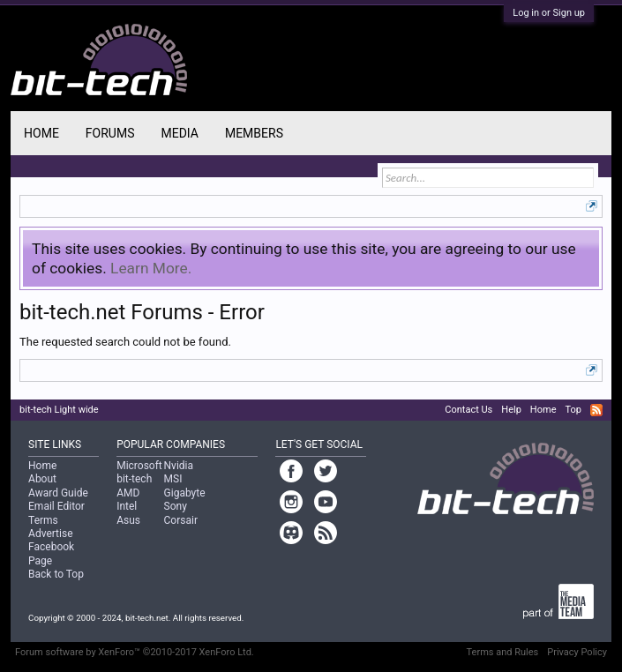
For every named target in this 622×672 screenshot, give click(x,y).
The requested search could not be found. (125, 342)
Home (41, 133)
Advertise (50, 534)
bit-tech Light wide (59, 410)
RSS (596, 410)
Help (511, 410)
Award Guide (58, 493)
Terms (43, 520)
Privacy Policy (577, 652)
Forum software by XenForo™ (135, 652)
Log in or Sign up (549, 13)
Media (179, 133)
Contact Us (468, 410)
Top (573, 410)
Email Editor (56, 506)
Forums (110, 133)
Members (254, 133)
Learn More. (151, 268)
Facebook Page (51, 553)
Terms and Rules (503, 652)
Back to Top (56, 574)
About (42, 479)
